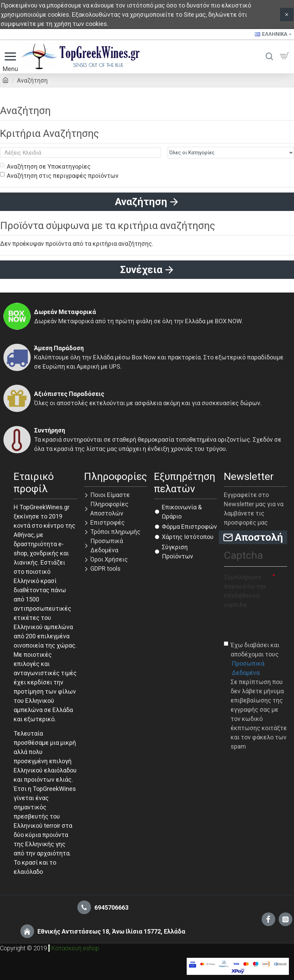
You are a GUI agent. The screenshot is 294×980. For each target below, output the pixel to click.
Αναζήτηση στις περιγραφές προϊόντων (59, 176)
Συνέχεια (141, 269)
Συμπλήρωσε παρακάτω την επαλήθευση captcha (245, 591)
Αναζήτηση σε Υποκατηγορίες (45, 166)
